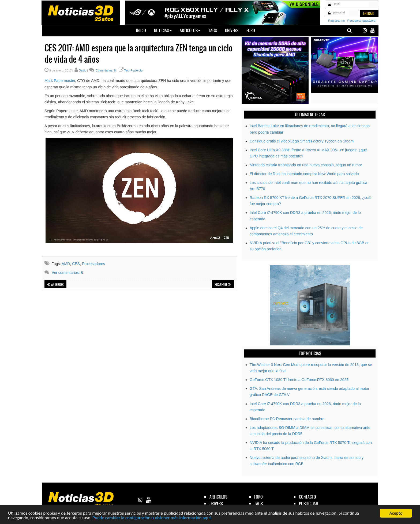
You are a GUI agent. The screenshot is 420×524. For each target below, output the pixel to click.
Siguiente (223, 285)
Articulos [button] (190, 30)
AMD (66, 264)
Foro (251, 30)
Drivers (232, 30)
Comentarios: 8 (105, 70)
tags (258, 504)
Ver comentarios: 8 (67, 273)
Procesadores (93, 264)
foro (258, 497)
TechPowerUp (133, 70)
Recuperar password (361, 21)
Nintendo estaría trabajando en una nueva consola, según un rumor (306, 165)
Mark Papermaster (60, 81)
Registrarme (336, 21)
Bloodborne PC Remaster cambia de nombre (287, 419)
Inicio (143, 30)
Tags (213, 30)
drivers (216, 504)
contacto (307, 497)
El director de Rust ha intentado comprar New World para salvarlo (304, 174)
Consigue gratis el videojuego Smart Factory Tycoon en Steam (302, 141)
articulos (218, 497)
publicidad (308, 504)
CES (76, 264)
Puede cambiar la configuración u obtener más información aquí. (152, 518)
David (82, 70)
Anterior (55, 285)
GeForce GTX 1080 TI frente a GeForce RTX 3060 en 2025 (299, 380)
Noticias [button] (163, 30)
